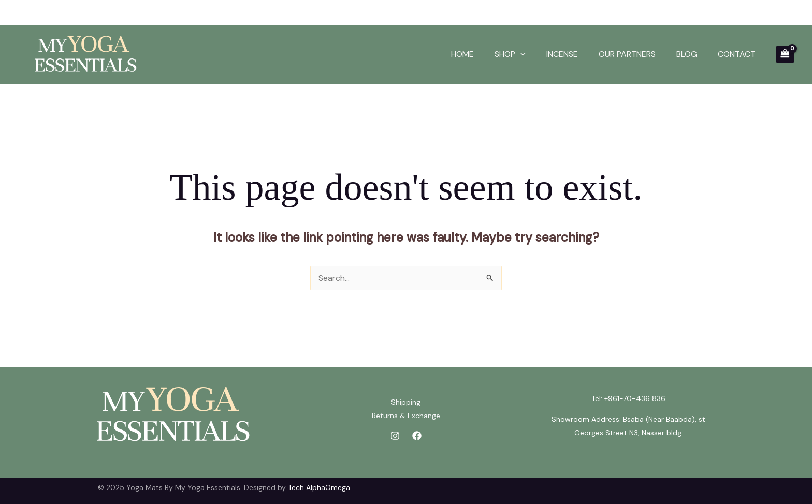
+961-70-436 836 (635, 398)
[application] (520, 54)
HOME (462, 54)
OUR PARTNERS (627, 54)
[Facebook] (417, 436)
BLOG (687, 54)
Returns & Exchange (406, 416)
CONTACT (737, 54)
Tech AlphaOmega (319, 487)
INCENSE (562, 54)
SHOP (510, 54)
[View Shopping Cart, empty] (785, 54)
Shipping (406, 402)
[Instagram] (395, 436)
